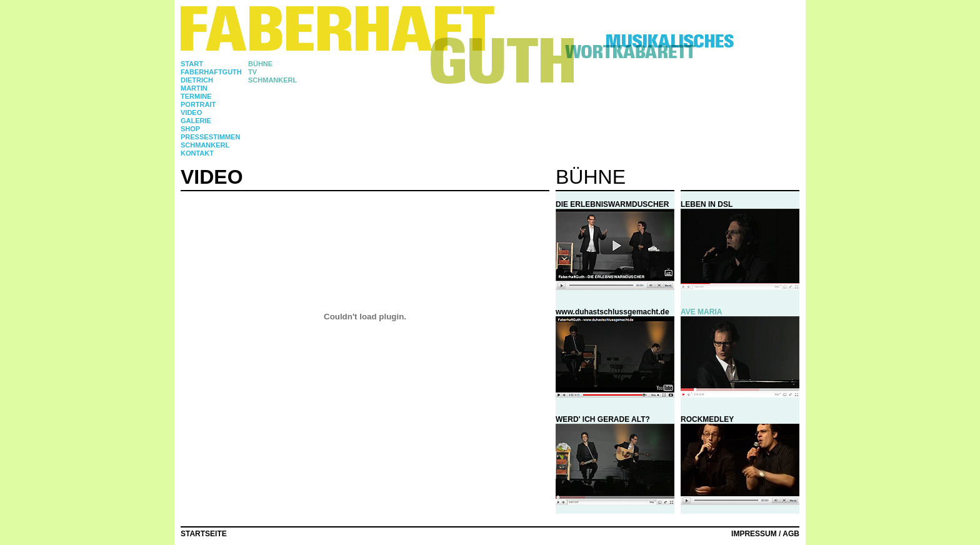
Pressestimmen (210, 137)
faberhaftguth (211, 72)
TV (252, 72)
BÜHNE (260, 64)
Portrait (198, 104)
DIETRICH (197, 80)
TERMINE (196, 96)
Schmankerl (205, 145)
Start (192, 64)
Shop (190, 129)
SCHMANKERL (272, 80)
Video (191, 112)
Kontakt (197, 153)
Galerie (196, 121)
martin (194, 88)
